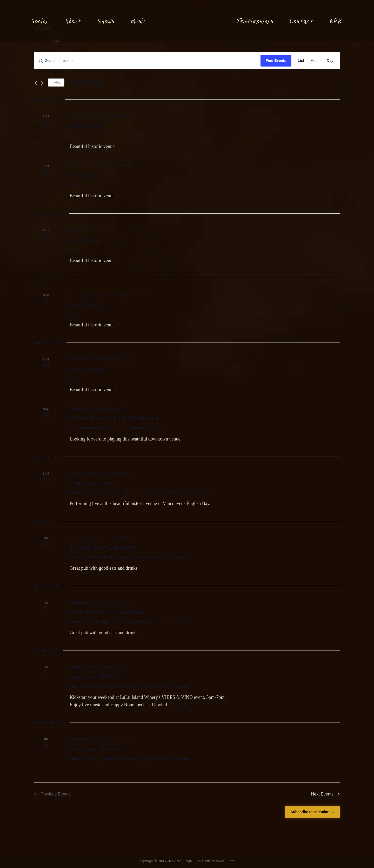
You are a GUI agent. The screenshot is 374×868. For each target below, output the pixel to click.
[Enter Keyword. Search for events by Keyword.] (148, 61)
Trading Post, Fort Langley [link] (106, 612)
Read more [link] (178, 705)
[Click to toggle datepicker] (87, 83)
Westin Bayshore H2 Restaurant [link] (114, 418)
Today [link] (56, 82)
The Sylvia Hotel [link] (92, 483)
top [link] (232, 861)
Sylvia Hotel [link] (86, 126)
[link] (301, 61)
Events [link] (41, 40)
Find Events (276, 61)
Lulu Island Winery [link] (95, 677)
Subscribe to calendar (310, 812)
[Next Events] (42, 83)
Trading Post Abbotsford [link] (103, 547)
